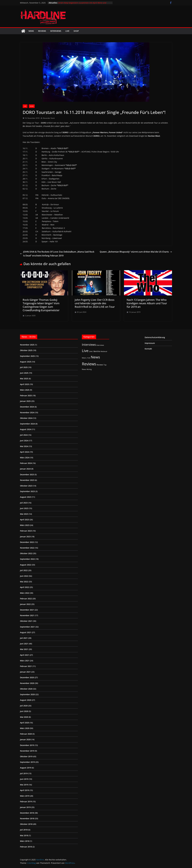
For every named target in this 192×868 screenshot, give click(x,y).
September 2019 (27, 762)
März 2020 (25, 728)
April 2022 (25, 587)
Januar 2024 (25, 469)
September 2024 (27, 424)
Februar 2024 (26, 463)
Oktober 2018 (26, 824)
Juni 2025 (24, 373)
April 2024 (25, 452)
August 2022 (26, 565)
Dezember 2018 (27, 813)
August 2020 (26, 700)
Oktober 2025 (26, 350)
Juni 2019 (24, 779)
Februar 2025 (26, 395)
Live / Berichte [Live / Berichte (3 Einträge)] (95, 351)
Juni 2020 (24, 711)
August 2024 (26, 429)
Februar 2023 (26, 531)
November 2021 (27, 615)
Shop (76, 31)
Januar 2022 (25, 604)
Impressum (150, 343)
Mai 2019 (24, 785)
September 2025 (27, 356)
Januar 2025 (25, 401)
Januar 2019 (25, 807)
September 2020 (27, 694)
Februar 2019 (26, 801)
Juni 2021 (24, 644)
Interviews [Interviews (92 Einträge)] (89, 345)
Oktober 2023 (26, 486)
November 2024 (27, 412)
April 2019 (25, 790)
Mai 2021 (24, 649)
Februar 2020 (26, 734)
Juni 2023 (24, 508)
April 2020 (25, 723)
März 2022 (25, 593)
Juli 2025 (24, 367)
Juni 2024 (24, 441)
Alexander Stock (49, 118)
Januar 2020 (25, 739)
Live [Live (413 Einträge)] (85, 351)
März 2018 (25, 841)
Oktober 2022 (26, 553)
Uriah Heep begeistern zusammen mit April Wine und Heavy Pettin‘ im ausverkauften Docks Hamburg (82, 4)
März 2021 (25, 661)
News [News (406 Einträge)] (95, 357)
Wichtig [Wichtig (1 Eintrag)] (89, 369)
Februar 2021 (26, 666)
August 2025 (26, 362)
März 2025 (25, 390)
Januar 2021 (25, 672)
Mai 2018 (24, 835)
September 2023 (27, 491)
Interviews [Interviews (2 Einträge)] (100, 345)
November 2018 (27, 818)
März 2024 (25, 458)
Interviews (56, 31)
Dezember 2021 (27, 610)
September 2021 (27, 627)
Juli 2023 (24, 503)
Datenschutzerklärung (155, 337)
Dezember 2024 (27, 407)
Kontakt (148, 349)
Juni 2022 (24, 576)
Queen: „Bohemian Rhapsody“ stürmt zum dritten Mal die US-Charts (136, 252)
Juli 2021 (24, 638)
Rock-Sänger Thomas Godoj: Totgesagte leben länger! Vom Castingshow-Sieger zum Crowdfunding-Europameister (41, 305)
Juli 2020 (24, 706)
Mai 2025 (24, 379)
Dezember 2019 (27, 745)
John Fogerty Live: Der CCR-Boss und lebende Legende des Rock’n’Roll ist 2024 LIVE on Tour (95, 303)
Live (67, 31)
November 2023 (27, 480)
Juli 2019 (24, 773)
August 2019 (26, 768)
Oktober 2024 (26, 418)
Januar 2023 (25, 537)
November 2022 (27, 548)
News (31, 31)
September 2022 (27, 559)
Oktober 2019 (26, 756)
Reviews (42, 31)
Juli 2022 (24, 570)
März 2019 (25, 796)
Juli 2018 (24, 830)
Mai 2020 (24, 717)
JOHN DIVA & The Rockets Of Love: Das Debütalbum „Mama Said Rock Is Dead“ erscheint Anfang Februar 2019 (57, 254)
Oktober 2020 (26, 689)
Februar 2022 (26, 599)
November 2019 (27, 751)
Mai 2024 (24, 446)
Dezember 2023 (27, 475)
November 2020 (27, 683)
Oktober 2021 (26, 621)
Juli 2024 (24, 435)
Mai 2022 (24, 582)
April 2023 (25, 520)
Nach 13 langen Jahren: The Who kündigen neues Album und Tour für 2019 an (147, 303)
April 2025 (25, 384)
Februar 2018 (26, 847)
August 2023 (26, 497)
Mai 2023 (24, 514)
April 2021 (25, 655)
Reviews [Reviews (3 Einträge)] (100, 365)
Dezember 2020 (27, 677)
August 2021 (26, 632)
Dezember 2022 (27, 542)
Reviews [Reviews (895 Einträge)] (89, 364)
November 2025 (27, 345)
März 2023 (25, 525)
